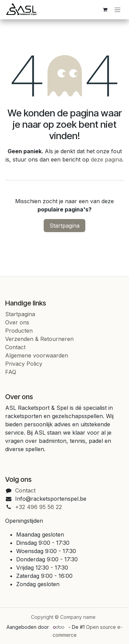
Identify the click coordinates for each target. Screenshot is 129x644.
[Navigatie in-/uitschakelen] (117, 10)
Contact (15, 347)
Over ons (17, 322)
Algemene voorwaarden (37, 355)
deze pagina (106, 159)
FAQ (11, 372)
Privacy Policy (24, 364)
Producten (19, 331)
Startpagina (64, 226)
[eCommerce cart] (105, 10)
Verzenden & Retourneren (39, 339)
